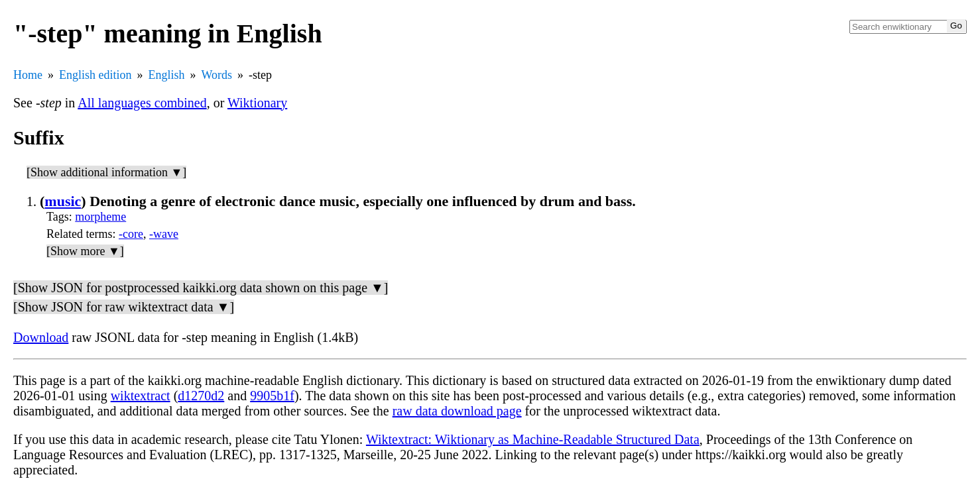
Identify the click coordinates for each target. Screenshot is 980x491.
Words (217, 75)
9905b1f (272, 396)
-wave (164, 234)
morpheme (100, 217)
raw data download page (457, 411)
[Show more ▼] (85, 251)
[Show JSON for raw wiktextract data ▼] (124, 307)
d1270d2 (201, 396)
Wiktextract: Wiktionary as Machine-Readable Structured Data (533, 439)
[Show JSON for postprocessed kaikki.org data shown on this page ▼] (201, 288)
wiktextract (141, 396)
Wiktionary (257, 103)
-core (131, 234)
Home (28, 75)
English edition (95, 75)
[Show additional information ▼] (106, 172)
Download (41, 337)
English (167, 75)
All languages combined (142, 103)
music (63, 201)
